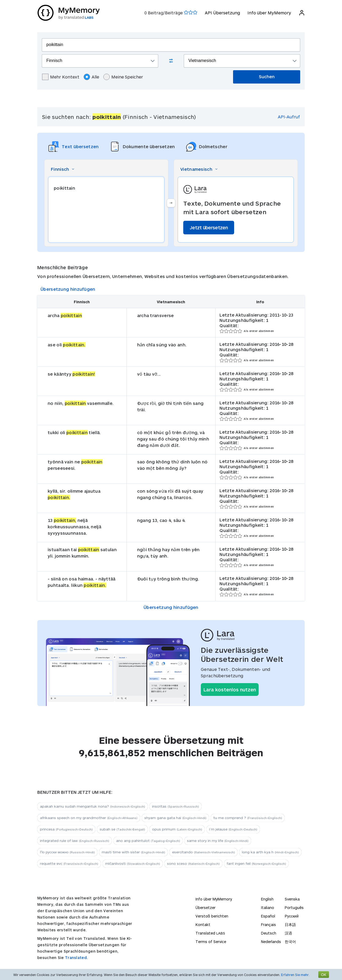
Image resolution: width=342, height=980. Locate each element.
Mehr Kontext (61, 77)
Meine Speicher (123, 77)
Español (268, 916)
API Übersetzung (222, 13)
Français (268, 925)
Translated (210, 933)
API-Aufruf (289, 117)
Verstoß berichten (212, 916)
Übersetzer (205, 908)
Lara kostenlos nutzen (230, 690)
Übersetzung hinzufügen (68, 289)
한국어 (290, 942)
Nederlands (271, 942)
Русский (292, 916)
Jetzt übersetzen (209, 227)
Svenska (292, 899)
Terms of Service (211, 942)
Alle (91, 77)
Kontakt (203, 925)
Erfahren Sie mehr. (295, 975)
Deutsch (269, 933)
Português (294, 908)
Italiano (268, 908)
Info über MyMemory (269, 13)
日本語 (290, 925)
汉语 (288, 933)
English (267, 899)
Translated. (76, 958)
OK (324, 975)
